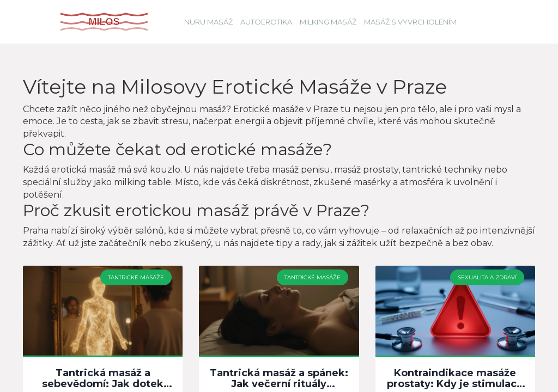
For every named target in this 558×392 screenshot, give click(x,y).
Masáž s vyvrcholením (410, 22)
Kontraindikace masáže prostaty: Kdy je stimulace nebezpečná (455, 379)
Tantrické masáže (136, 277)
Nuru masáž (208, 22)
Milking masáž (328, 22)
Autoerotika (266, 22)
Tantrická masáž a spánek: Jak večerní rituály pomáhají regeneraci (279, 379)
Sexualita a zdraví (487, 277)
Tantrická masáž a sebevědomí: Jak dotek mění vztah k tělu (103, 379)
